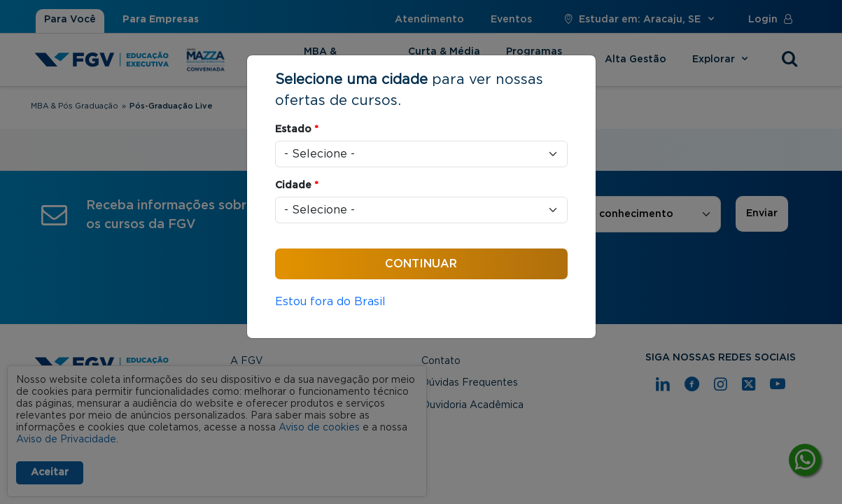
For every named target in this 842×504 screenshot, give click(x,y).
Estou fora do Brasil (330, 302)
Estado (297, 129)
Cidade (297, 185)
